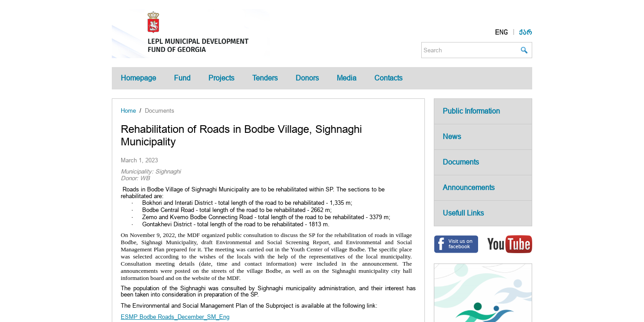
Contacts (388, 78)
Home (128, 111)
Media (347, 78)
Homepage (138, 78)
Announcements (469, 188)
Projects (221, 78)
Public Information (471, 111)
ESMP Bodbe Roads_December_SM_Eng (175, 317)
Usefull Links (463, 213)
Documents (160, 111)
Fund (182, 78)
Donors (307, 78)
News (452, 137)
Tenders (265, 78)
